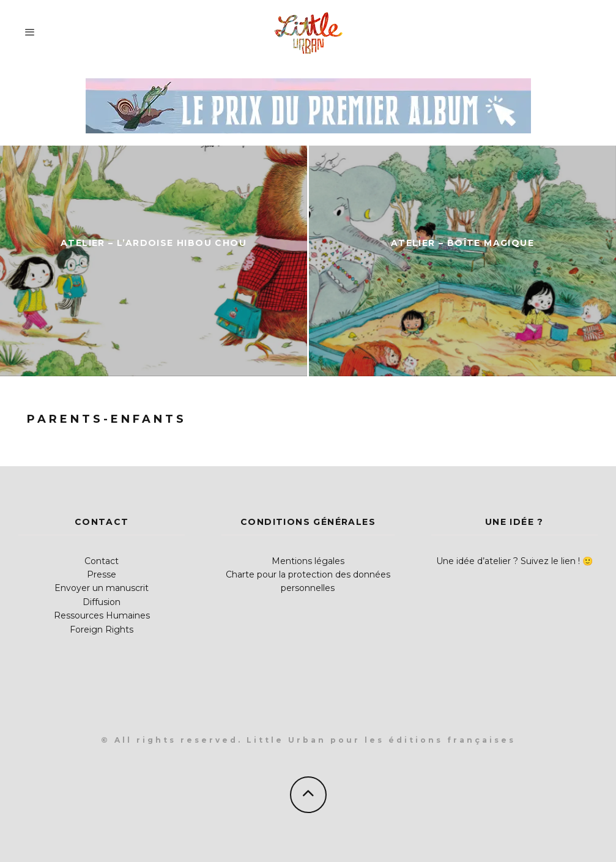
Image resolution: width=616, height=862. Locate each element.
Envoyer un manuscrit (102, 588)
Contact (102, 561)
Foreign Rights (102, 630)
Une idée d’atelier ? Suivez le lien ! (508, 561)
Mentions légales (308, 561)
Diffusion (102, 602)
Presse (102, 574)
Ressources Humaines (102, 615)
